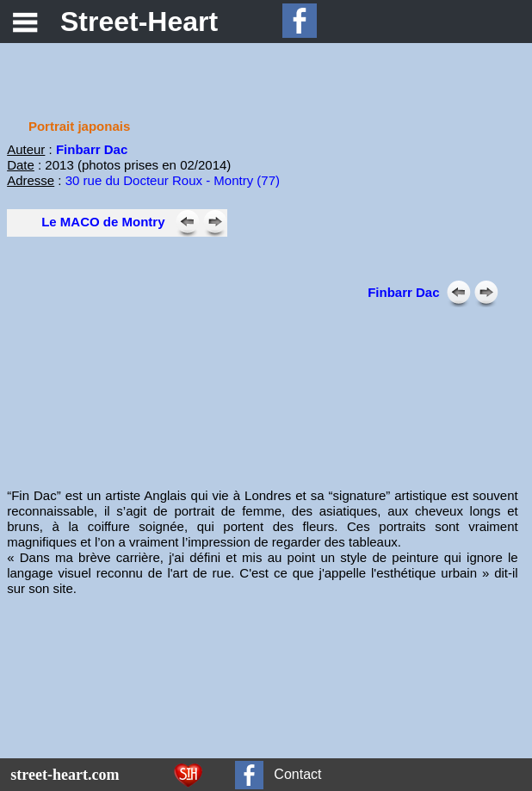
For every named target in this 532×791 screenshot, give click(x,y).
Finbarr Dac (403, 292)
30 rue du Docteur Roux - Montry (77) (173, 180)
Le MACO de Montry (103, 222)
